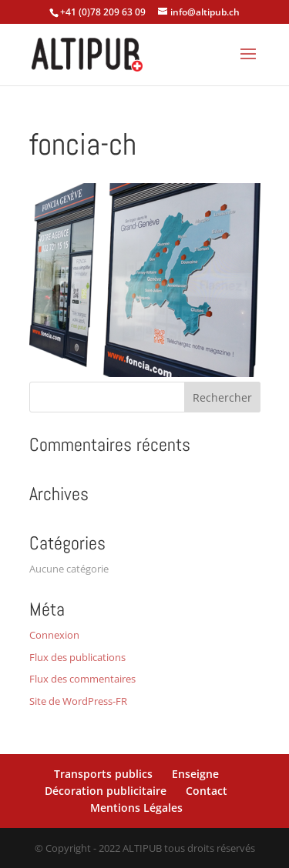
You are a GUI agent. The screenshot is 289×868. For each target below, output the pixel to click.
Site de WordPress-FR (78, 701)
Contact (207, 791)
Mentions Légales (136, 808)
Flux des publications (77, 657)
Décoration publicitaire (106, 791)
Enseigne (195, 774)
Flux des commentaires (82, 679)
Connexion (54, 635)
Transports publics (103, 774)
